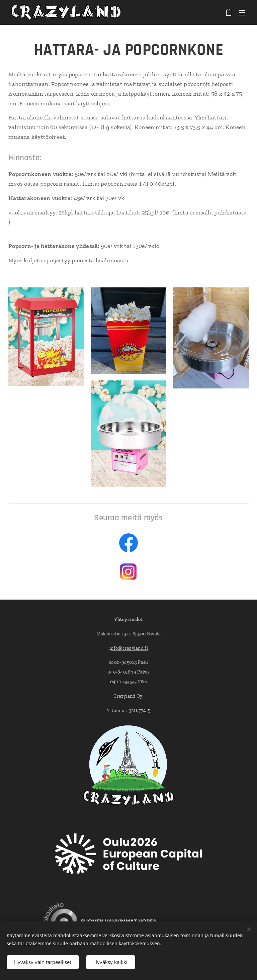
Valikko (242, 13)
